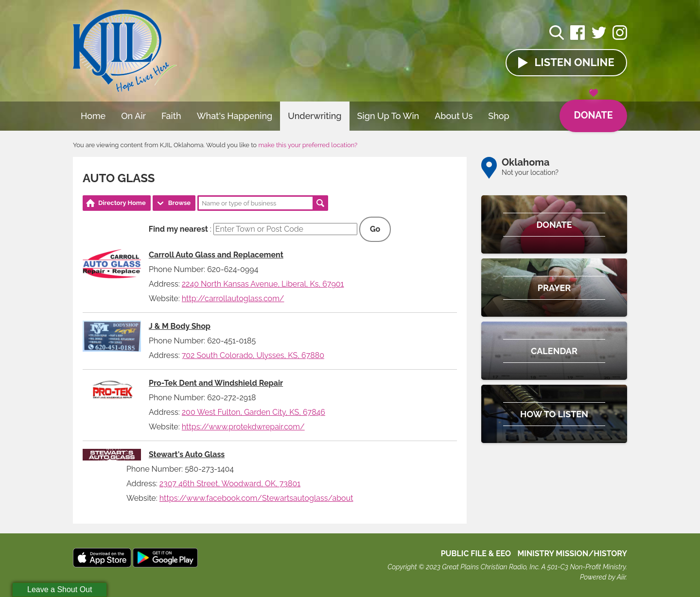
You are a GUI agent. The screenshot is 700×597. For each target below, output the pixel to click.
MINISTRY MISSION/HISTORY (572, 554)
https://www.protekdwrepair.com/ (243, 427)
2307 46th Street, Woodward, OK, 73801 (230, 484)
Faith (171, 116)
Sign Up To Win (388, 116)
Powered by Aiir (603, 577)
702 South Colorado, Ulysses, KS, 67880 (253, 355)
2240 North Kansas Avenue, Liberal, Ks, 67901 (263, 284)
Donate (593, 111)
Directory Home (122, 203)
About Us (454, 116)
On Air (133, 116)
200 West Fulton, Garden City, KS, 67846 (254, 412)
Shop (499, 116)
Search (320, 203)
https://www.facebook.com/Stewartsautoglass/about (256, 498)
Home (93, 116)
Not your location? (530, 172)
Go (375, 229)
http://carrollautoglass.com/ (233, 298)
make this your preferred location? (308, 145)
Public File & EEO (476, 554)
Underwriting (315, 116)
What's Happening (235, 116)
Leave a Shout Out (60, 589)
